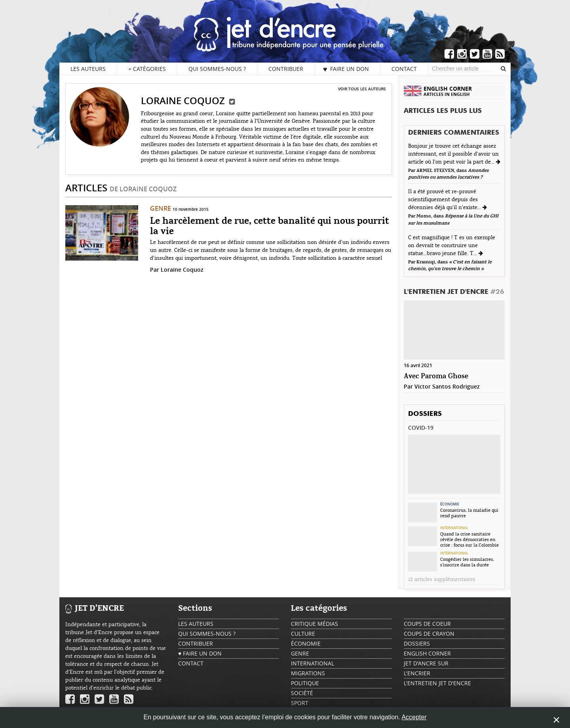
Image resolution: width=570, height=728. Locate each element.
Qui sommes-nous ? (217, 69)
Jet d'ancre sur (426, 663)
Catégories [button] (147, 69)
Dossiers (425, 414)
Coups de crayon (429, 634)
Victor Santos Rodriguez (447, 386)
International (454, 528)
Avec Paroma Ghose (436, 376)
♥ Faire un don (346, 69)
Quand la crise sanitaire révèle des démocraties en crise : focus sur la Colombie (469, 539)
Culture (303, 634)
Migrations (308, 673)
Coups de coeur (427, 624)
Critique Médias (314, 624)
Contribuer (286, 69)
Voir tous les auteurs (362, 89)
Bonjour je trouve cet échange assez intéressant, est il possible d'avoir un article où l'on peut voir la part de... (453, 154)
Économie (450, 504)
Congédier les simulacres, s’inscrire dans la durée (467, 562)
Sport (300, 703)
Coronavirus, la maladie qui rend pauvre (469, 513)
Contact (404, 69)
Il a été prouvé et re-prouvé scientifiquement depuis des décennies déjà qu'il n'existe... (445, 200)
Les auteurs (88, 69)
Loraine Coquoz (182, 270)
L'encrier (417, 673)
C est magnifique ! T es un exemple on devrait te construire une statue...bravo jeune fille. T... (452, 246)
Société (302, 693)
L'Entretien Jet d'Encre (454, 292)
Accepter (414, 717)
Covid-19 (421, 428)
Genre (161, 208)
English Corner (427, 653)
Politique (305, 683)
